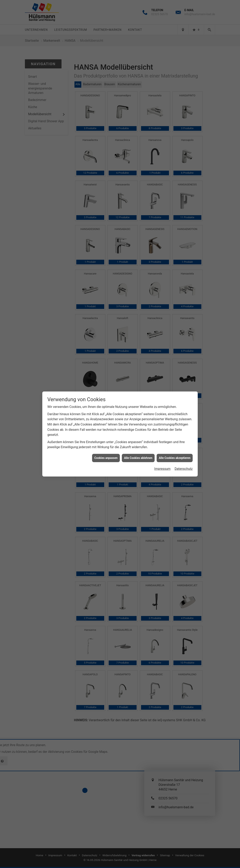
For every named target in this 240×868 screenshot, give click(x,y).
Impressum (162, 133)
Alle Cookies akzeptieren (175, 122)
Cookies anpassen (106, 122)
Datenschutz (184, 133)
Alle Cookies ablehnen (138, 122)
